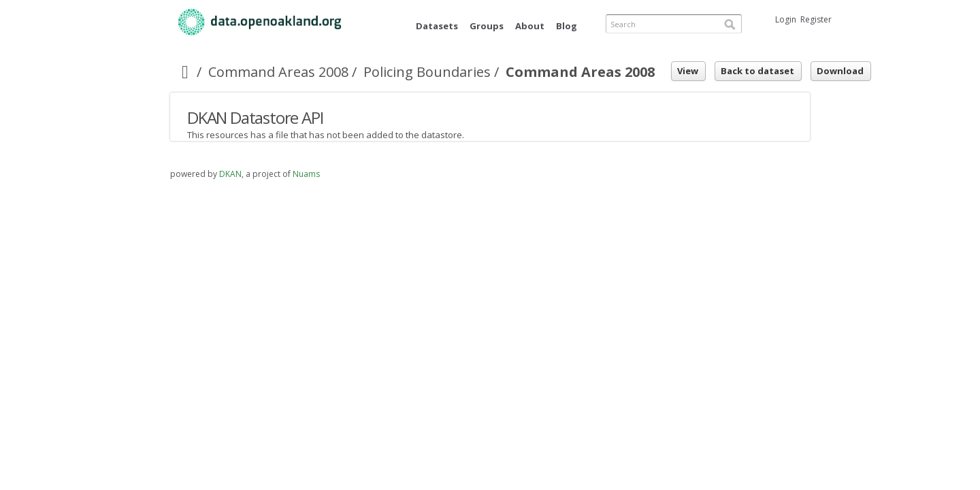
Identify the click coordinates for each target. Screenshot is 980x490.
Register (816, 19)
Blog (567, 26)
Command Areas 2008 (278, 72)
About (530, 26)
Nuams (306, 174)
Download (840, 71)
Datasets (437, 26)
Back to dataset (757, 71)
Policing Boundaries (427, 72)
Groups (487, 26)
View (688, 71)
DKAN (230, 174)
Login (786, 19)
